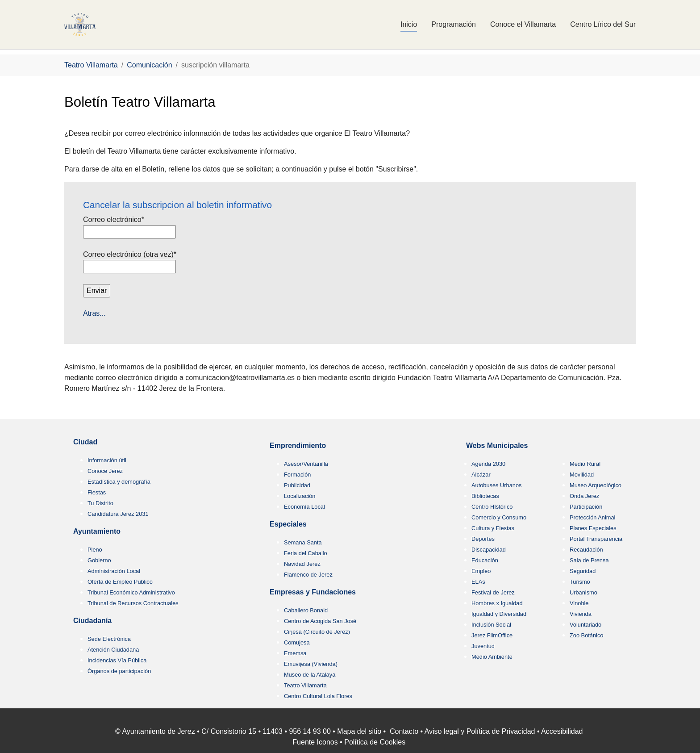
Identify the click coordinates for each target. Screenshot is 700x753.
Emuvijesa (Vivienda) (311, 664)
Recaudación (586, 550)
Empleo (481, 571)
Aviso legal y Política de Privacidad (480, 731)
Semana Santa (303, 542)
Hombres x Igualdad (497, 603)
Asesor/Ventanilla (306, 464)
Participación (586, 507)
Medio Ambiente (492, 657)
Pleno (95, 550)
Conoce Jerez (105, 471)
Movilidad (582, 475)
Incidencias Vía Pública (117, 660)
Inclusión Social (491, 625)
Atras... (94, 313)
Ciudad (85, 442)
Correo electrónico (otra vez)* (131, 254)
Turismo (580, 582)
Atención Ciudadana (113, 650)
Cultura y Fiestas (493, 528)
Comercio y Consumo (499, 517)
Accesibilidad (562, 731)
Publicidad (297, 485)
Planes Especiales (593, 528)
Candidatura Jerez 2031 (118, 514)
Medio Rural (585, 464)
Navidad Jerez (302, 564)
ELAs (478, 582)
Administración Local (114, 571)
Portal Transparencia (596, 539)
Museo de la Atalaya (310, 675)
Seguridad (583, 571)
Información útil (107, 460)
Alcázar (481, 475)
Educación (485, 560)
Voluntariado (585, 625)
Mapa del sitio (359, 731)
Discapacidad (489, 550)
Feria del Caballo (306, 553)
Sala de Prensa (589, 560)
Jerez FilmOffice (492, 635)
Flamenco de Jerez (308, 575)
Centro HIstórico (492, 507)
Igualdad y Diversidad (499, 614)
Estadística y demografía (119, 482)
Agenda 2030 (488, 464)
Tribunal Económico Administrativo (131, 592)
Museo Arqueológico (596, 485)
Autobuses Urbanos (496, 485)
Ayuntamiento (97, 531)
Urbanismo (583, 592)
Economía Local (304, 507)
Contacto (404, 731)
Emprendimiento (298, 446)
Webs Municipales (497, 446)
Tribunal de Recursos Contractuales (133, 603)
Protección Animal (592, 517)
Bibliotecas (485, 496)
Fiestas (97, 492)
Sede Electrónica (109, 639)
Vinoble (579, 603)
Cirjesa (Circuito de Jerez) (317, 632)
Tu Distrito (100, 503)
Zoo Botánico (586, 635)
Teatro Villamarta (305, 685)
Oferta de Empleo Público (120, 582)
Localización (300, 496)
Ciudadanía (92, 621)
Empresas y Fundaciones (313, 592)
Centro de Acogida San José (320, 621)
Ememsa (295, 653)
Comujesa (297, 642)
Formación (297, 475)
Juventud (483, 646)
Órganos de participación (119, 671)
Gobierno (99, 560)
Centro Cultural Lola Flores (318, 696)
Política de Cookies (375, 742)
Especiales (288, 524)
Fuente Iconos (315, 742)
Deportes (483, 539)
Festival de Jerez (493, 592)
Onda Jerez (584, 496)
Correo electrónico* (115, 220)
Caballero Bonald (306, 610)
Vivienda (581, 614)
